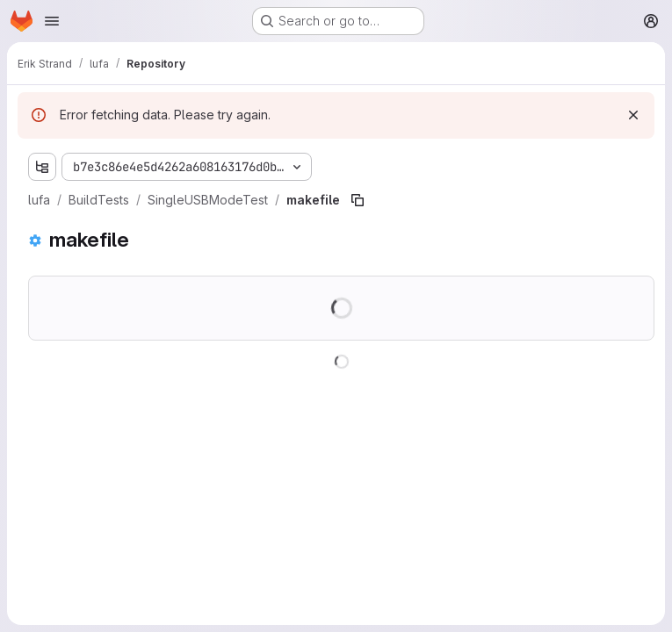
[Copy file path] (358, 200)
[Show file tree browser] (42, 167)
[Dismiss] (633, 115)
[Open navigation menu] (52, 21)
